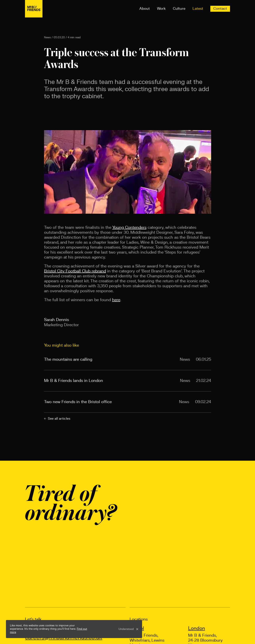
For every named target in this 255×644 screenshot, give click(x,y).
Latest (198, 9)
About (145, 9)
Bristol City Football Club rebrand (75, 271)
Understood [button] (126, 629)
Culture (179, 9)
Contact (220, 9)
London (197, 629)
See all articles (57, 419)
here (116, 300)
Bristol (137, 629)
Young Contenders (129, 228)
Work (161, 9)
